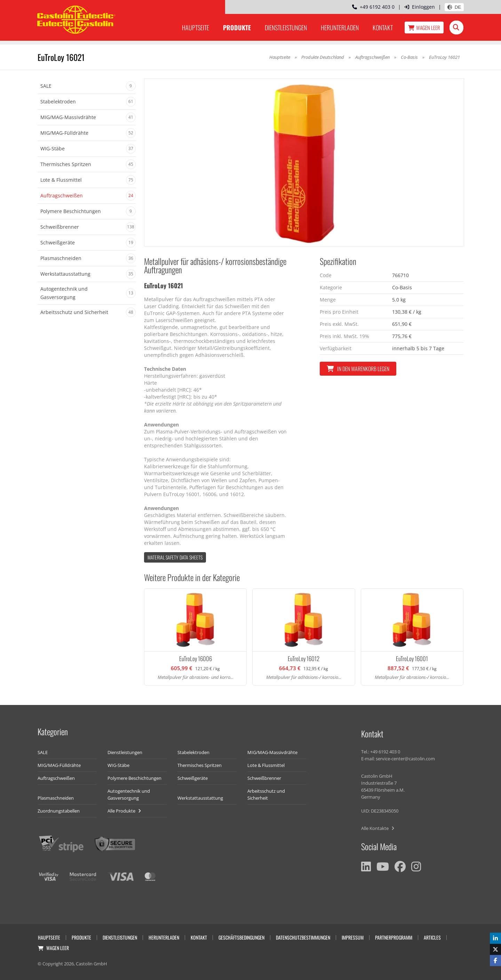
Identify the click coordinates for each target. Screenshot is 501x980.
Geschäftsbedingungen (241, 937)
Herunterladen (340, 28)
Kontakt (383, 28)
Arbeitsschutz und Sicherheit (266, 794)
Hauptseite (196, 28)
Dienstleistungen (286, 28)
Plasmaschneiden (56, 798)
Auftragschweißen (372, 57)
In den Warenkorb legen (358, 369)
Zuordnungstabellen (59, 811)
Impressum (353, 937)
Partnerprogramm (394, 937)
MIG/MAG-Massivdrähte (272, 752)
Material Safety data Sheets (175, 557)
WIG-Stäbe (118, 765)
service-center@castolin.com (405, 759)
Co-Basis (409, 57)
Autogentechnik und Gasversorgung (129, 794)
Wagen (424, 28)
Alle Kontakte (378, 828)
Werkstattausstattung (200, 798)
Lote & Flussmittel (266, 765)
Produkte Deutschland (323, 57)
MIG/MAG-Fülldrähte (59, 765)
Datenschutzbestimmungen (303, 937)
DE (454, 7)
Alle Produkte (124, 811)
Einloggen (420, 7)
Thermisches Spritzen (200, 765)
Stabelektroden (193, 752)
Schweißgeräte (193, 778)
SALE (43, 752)
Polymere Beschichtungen (134, 778)
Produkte (237, 28)
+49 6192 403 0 (373, 7)
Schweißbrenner (264, 778)
